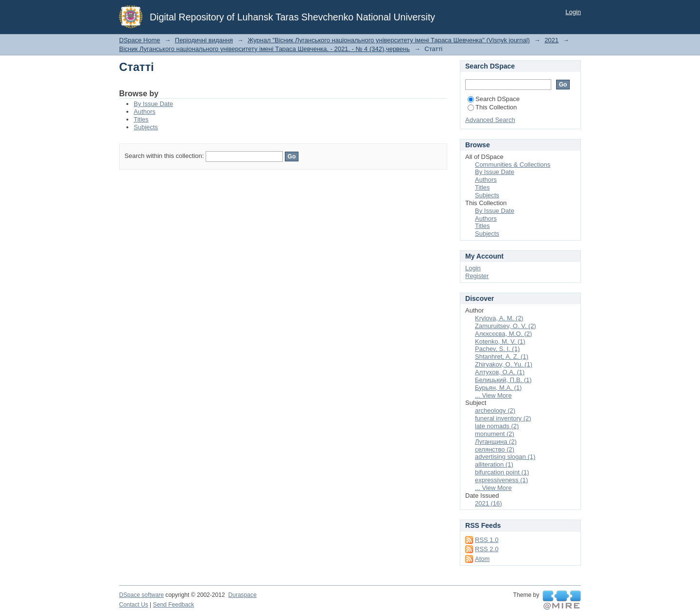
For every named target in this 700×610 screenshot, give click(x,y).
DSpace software (141, 595)
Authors (145, 112)
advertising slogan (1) (505, 457)
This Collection (492, 107)
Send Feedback (174, 605)
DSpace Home (140, 40)
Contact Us (134, 605)
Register (477, 276)
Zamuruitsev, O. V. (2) (506, 326)
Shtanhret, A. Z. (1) (502, 357)
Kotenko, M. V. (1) (500, 341)
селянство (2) (495, 449)
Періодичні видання (204, 40)
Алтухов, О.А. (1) (500, 372)
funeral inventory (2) (503, 418)
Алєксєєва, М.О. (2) (503, 334)
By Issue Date (153, 104)
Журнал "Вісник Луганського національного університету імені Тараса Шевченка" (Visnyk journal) (389, 40)
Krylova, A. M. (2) (499, 318)
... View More (493, 395)
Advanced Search (490, 120)
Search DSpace (494, 99)
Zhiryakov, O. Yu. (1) (504, 364)
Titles (141, 119)
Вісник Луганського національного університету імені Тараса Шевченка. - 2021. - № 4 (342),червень (264, 49)
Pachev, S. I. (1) (497, 349)
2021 (551, 40)
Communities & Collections (513, 165)
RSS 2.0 (487, 549)
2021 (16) (489, 503)
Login (573, 12)
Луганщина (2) (496, 442)
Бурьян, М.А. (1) (498, 388)
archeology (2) (495, 410)
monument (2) (495, 434)
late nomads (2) (497, 426)
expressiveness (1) (501, 480)
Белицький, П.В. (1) (503, 380)
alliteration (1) (494, 464)
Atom (482, 559)
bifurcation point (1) (502, 472)
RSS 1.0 (487, 540)
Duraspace (242, 595)
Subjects (146, 127)
